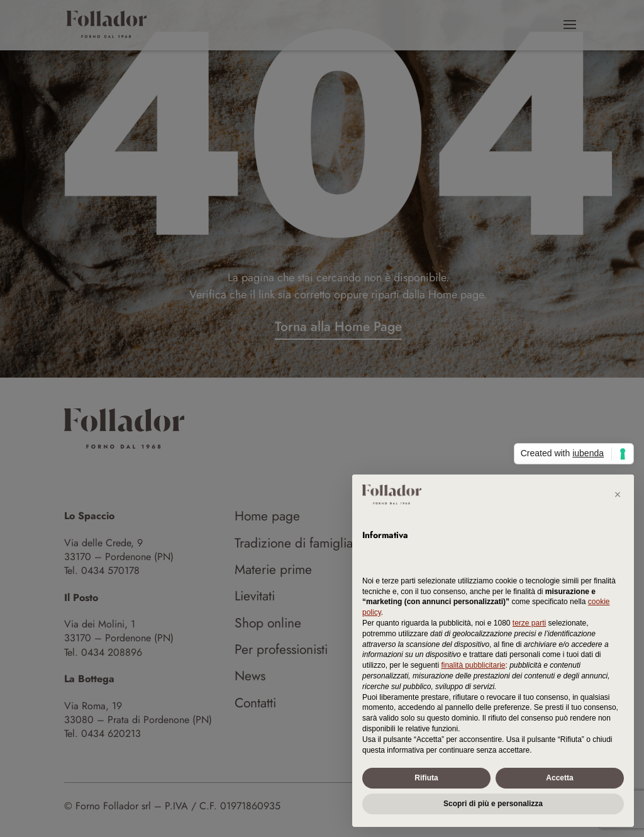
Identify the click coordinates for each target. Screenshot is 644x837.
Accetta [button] (559, 778)
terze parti (529, 623)
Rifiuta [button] (426, 778)
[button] (618, 495)
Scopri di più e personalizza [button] (493, 804)
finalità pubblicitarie (473, 665)
